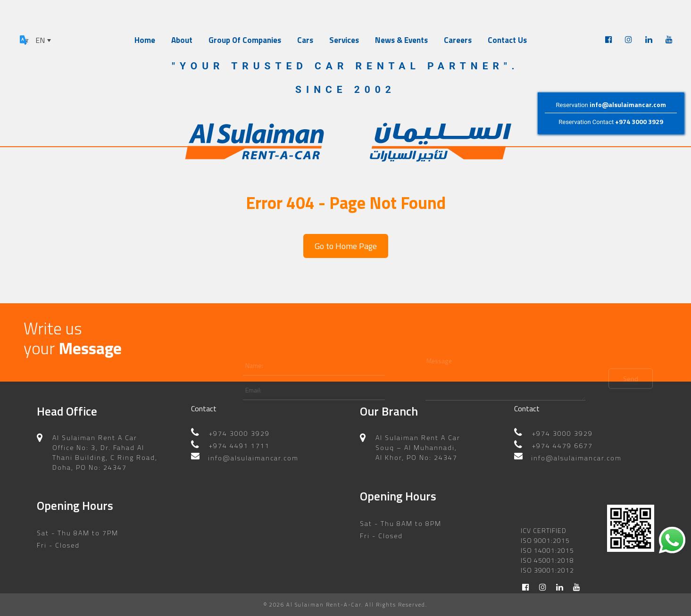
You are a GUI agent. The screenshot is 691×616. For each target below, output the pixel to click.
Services (344, 40)
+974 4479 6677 (562, 434)
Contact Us (507, 40)
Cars (305, 40)
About (182, 40)
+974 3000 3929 (639, 121)
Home (145, 40)
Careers (458, 40)
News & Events (401, 40)
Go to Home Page (346, 246)
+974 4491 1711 (239, 434)
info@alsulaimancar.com (628, 104)
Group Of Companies (245, 40)
